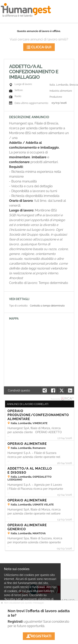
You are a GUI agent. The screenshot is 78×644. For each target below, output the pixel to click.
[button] (70, 390)
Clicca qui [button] (39, 47)
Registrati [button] (39, 636)
